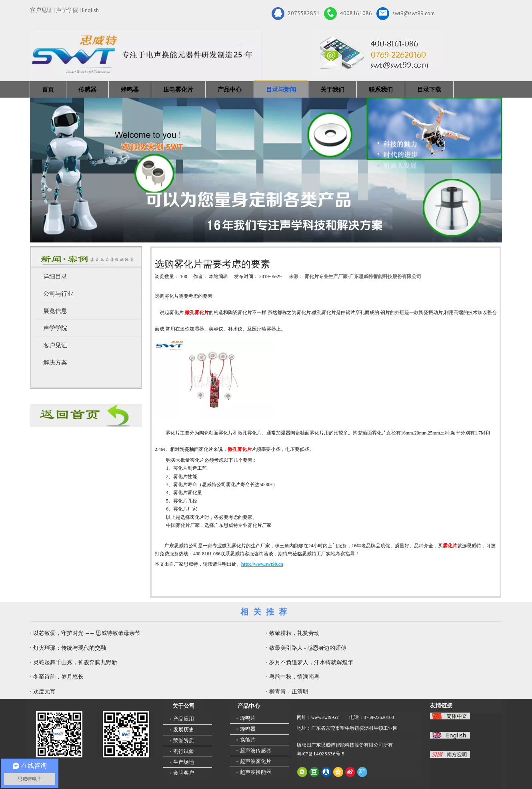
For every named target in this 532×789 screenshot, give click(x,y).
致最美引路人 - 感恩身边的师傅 (308, 648)
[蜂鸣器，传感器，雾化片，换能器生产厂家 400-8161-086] (266, 170)
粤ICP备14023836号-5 (321, 754)
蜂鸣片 (248, 718)
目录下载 (429, 89)
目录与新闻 (281, 89)
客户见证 (41, 10)
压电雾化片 (178, 89)
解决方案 (55, 362)
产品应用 (184, 719)
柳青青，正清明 (289, 691)
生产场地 (184, 762)
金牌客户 (184, 773)
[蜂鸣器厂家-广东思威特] (86, 416)
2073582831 (296, 14)
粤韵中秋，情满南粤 (294, 677)
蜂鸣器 (130, 89)
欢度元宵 (44, 691)
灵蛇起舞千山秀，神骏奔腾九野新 (75, 662)
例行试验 (184, 751)
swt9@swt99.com (406, 14)
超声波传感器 (256, 750)
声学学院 (67, 10)
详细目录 (55, 276)
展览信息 (55, 311)
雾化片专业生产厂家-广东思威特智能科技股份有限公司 (363, 276)
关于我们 (332, 89)
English (90, 10)
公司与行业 (58, 294)
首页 (48, 89)
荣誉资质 (184, 740)
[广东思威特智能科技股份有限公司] (377, 53)
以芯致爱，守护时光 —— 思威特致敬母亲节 (87, 633)
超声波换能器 (256, 772)
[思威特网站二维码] (126, 734)
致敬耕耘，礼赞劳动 (294, 633)
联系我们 (381, 89)
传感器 (87, 89)
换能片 (248, 740)
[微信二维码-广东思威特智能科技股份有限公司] (59, 734)
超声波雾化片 (256, 761)
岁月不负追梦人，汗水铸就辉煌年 (311, 662)
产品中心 (230, 89)
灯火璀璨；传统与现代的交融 (70, 648)
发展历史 (184, 730)
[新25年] (146, 53)
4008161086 (348, 14)
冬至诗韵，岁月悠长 (58, 677)
